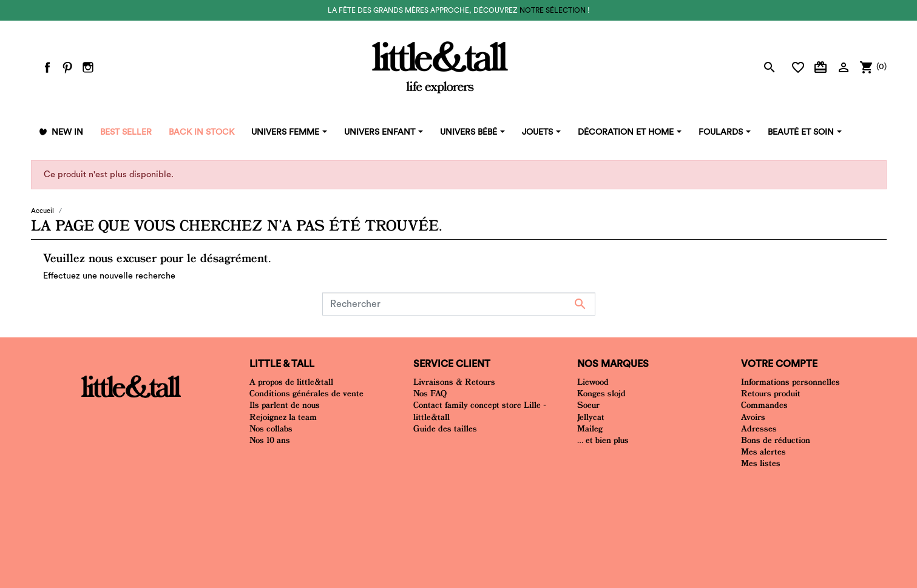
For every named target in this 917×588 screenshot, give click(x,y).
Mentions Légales (463, 495)
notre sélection (553, 10)
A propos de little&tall (291, 382)
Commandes (764, 405)
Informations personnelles (790, 382)
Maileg (590, 428)
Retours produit (771, 393)
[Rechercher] (459, 304)
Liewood (593, 382)
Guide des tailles (445, 428)
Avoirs (753, 417)
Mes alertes (763, 451)
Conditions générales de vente (306, 393)
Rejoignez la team (283, 417)
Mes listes (761, 463)
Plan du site (527, 495)
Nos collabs (271, 428)
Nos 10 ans (270, 440)
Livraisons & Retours (454, 382)
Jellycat (591, 417)
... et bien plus (603, 440)
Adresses (759, 428)
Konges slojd (601, 393)
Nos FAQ (430, 393)
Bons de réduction (776, 440)
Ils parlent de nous (285, 405)
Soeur (588, 405)
